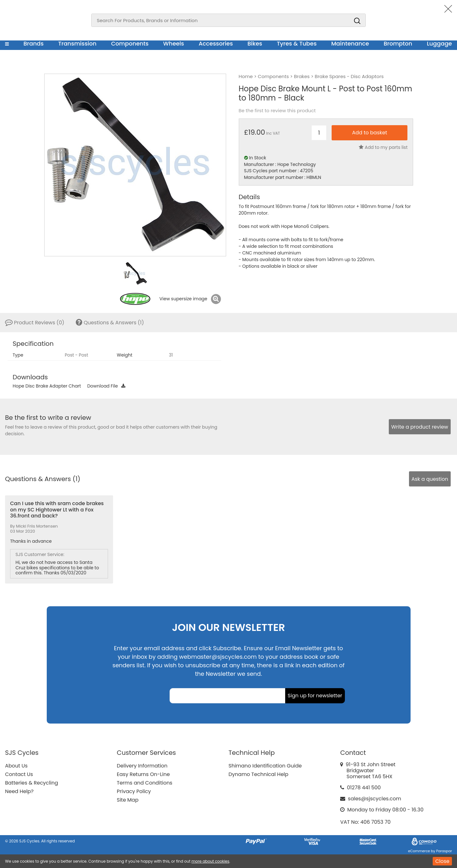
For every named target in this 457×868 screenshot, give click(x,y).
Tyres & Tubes (297, 43)
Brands (33, 43)
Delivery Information (142, 766)
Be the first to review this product (277, 111)
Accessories (216, 43)
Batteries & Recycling (32, 783)
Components (130, 43)
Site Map (128, 800)
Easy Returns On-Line (143, 774)
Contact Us (19, 774)
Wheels (173, 43)
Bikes (255, 43)
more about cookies (210, 861)
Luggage (439, 43)
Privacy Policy (134, 791)
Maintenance (350, 43)
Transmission (77, 43)
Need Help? (19, 791)
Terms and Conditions (145, 783)
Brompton (398, 43)
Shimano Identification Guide (265, 766)
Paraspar (444, 851)
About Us (16, 766)
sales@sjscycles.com (375, 799)
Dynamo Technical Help (259, 774)
